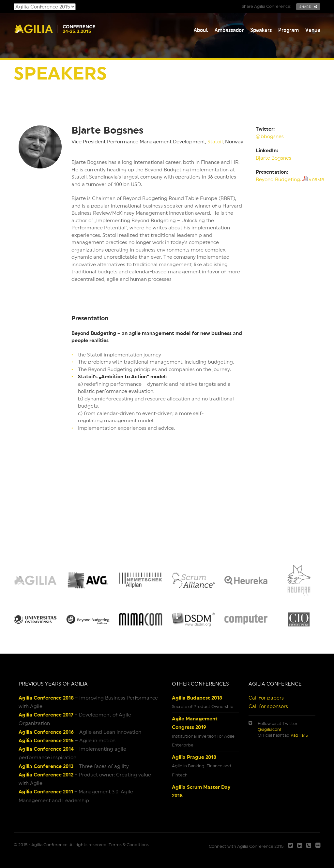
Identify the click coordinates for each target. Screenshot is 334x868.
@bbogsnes (270, 136)
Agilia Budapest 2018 (197, 698)
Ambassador (229, 30)
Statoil (215, 142)
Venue (313, 30)
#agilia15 (299, 735)
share (308, 7)
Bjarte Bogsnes (273, 158)
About (201, 30)
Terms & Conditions (129, 845)
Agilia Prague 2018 (194, 757)
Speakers (261, 30)
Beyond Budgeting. (290, 179)
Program (288, 30)
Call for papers (266, 698)
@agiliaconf (270, 729)
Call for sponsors (268, 706)
